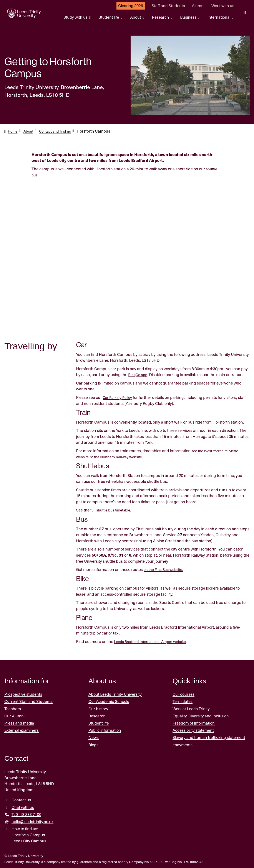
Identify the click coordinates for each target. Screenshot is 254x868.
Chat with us (23, 806)
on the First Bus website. (165, 569)
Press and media (19, 722)
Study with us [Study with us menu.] (76, 17)
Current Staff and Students (28, 701)
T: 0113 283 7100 (26, 813)
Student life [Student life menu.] (109, 17)
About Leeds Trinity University (115, 693)
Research (97, 715)
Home (13, 131)
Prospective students (23, 693)
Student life (99, 722)
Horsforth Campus (28, 834)
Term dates (183, 701)
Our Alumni (14, 715)
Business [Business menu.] (189, 17)
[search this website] (245, 13)
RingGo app (139, 374)
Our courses (183, 693)
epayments (183, 744)
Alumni (198, 6)
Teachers (13, 708)
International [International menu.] (219, 17)
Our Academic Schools (109, 701)
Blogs (93, 744)
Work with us (223, 6)
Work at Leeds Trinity (191, 708)
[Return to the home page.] (22, 13)
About (30, 131)
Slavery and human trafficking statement (209, 737)
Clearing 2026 (131, 6)
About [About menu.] (136, 17)
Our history (98, 708)
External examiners (22, 729)
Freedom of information (194, 722)
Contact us (21, 799)
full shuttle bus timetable (112, 509)
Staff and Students (168, 6)
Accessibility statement (193, 729)
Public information (105, 729)
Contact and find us (59, 131)
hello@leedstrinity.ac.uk (32, 821)
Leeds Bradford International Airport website (154, 641)
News (94, 737)
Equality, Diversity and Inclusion (201, 715)
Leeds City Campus (29, 840)
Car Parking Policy (119, 397)
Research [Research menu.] (161, 17)
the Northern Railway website (122, 456)
